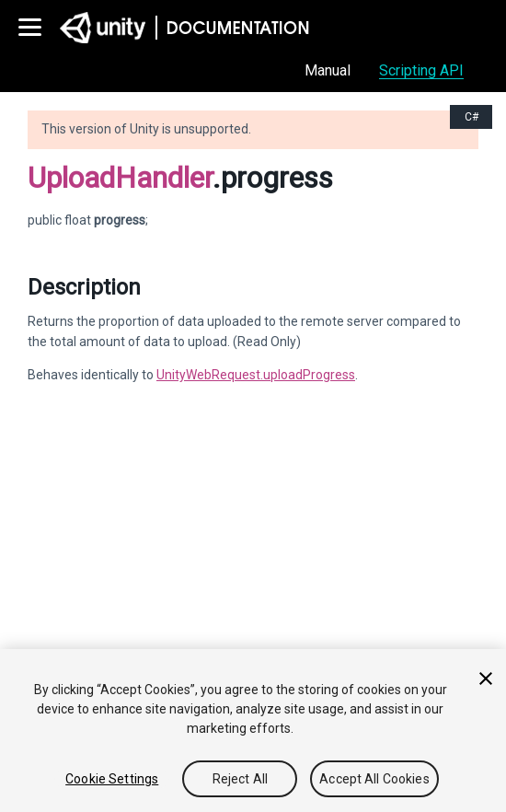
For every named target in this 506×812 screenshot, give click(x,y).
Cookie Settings (112, 779)
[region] (253, 731)
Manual (328, 70)
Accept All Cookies (374, 779)
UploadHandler (120, 178)
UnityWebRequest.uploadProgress (256, 375)
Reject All (240, 779)
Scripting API (421, 70)
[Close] (486, 679)
